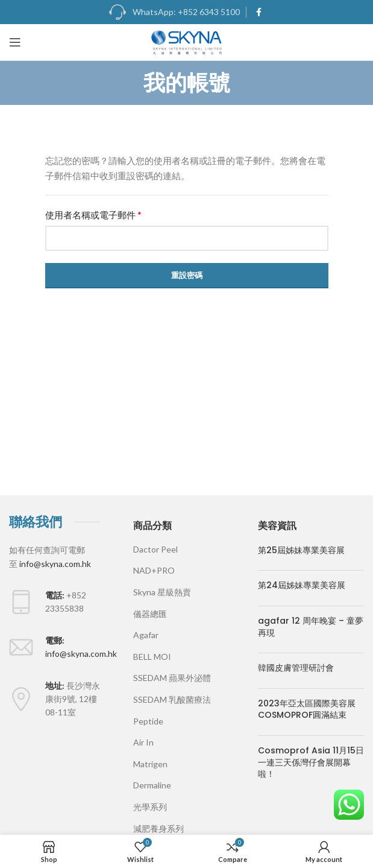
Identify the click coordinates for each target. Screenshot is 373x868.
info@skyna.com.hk (55, 564)
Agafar (146, 635)
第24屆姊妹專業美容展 (302, 585)
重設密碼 (187, 275)
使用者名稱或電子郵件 (93, 214)
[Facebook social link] (259, 12)
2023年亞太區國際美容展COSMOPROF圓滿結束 (307, 709)
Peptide (148, 721)
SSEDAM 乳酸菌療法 (172, 699)
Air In (143, 742)
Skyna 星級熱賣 (162, 592)
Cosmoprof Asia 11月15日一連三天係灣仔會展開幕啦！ (311, 762)
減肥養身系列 (158, 828)
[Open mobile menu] (15, 42)
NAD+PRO (154, 570)
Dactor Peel (155, 549)
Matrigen (150, 764)
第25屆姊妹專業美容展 (301, 550)
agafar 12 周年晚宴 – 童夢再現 (311, 627)
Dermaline (152, 785)
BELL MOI (152, 657)
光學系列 (150, 807)
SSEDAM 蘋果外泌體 (172, 678)
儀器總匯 (150, 614)
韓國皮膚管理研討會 (296, 668)
